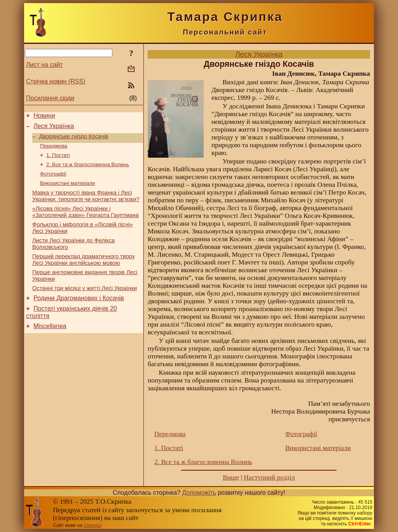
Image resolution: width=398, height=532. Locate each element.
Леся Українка (54, 128)
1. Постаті (58, 160)
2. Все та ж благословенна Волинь (88, 170)
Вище (231, 477)
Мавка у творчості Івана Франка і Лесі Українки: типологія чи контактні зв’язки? (86, 204)
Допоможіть (199, 493)
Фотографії (53, 180)
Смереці (93, 525)
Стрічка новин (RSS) (56, 81)
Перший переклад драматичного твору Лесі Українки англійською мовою (84, 273)
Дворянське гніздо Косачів (74, 140)
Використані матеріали (67, 190)
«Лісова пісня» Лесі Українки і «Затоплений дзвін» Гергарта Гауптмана (86, 222)
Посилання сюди (50, 98)
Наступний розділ (269, 477)
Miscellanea (50, 345)
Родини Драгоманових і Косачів (79, 315)
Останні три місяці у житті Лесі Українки (85, 304)
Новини (44, 117)
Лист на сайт (45, 65)
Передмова (54, 150)
